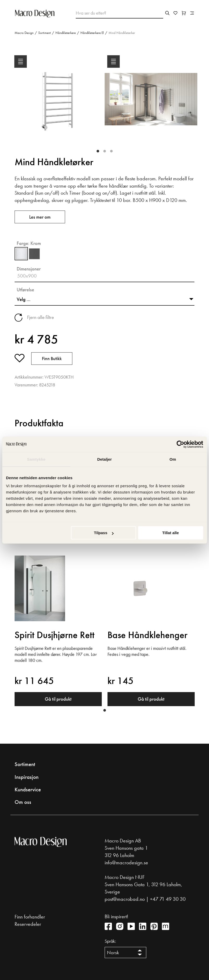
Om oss (23, 802)
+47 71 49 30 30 (168, 899)
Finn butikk (52, 359)
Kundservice (28, 790)
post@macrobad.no (125, 899)
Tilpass (104, 533)
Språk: (110, 941)
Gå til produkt (58, 699)
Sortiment (45, 33)
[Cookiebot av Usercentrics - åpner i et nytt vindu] (180, 444)
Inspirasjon (27, 777)
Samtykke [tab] (36, 459)
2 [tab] (105, 151)
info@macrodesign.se (126, 862)
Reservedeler (28, 924)
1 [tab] (98, 151)
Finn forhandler (30, 917)
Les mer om (40, 217)
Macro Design (24, 33)
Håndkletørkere (66, 33)
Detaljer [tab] (105, 459)
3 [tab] (111, 151)
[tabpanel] (58, 103)
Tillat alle (170, 533)
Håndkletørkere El (92, 33)
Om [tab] (173, 459)
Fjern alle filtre (40, 317)
